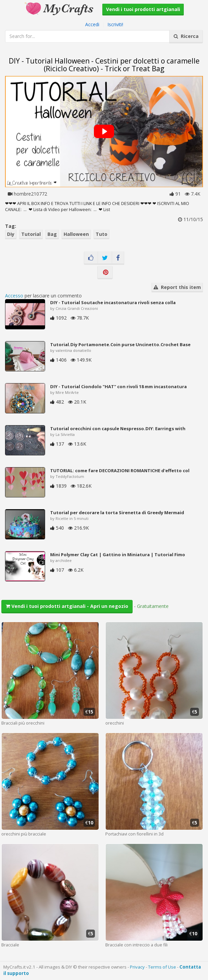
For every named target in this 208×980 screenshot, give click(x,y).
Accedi (92, 24)
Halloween (76, 234)
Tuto (101, 234)
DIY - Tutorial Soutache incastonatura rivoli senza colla (113, 302)
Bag (52, 234)
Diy (11, 234)
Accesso (14, 296)
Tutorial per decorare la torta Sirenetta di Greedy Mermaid (117, 513)
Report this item (177, 287)
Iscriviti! (115, 24)
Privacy (137, 967)
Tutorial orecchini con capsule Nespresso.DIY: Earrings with (118, 428)
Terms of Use (162, 967)
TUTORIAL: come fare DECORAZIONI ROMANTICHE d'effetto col (120, 471)
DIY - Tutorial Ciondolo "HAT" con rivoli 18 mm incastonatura (118, 386)
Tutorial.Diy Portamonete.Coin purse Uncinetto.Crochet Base (120, 344)
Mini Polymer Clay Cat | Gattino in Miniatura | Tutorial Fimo (118, 555)
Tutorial (31, 234)
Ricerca (186, 36)
